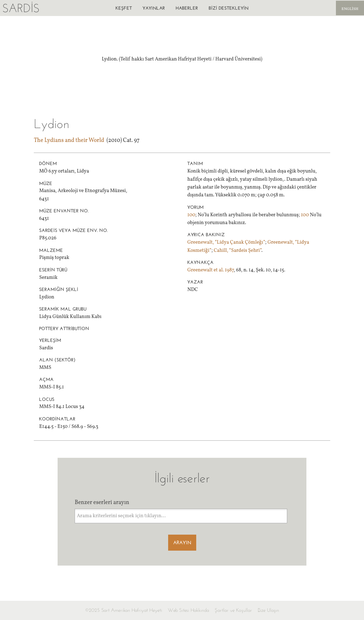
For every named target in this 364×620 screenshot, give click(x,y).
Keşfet (124, 8)
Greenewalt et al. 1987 (211, 270)
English (350, 9)
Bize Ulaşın (268, 610)
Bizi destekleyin (229, 8)
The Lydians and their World (69, 141)
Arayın (182, 543)
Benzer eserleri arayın (102, 503)
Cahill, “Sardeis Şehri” (237, 251)
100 (191, 215)
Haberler (187, 8)
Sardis (21, 8)
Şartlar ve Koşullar (233, 610)
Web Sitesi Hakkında (188, 610)
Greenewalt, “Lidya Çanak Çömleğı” (226, 242)
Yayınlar (154, 8)
